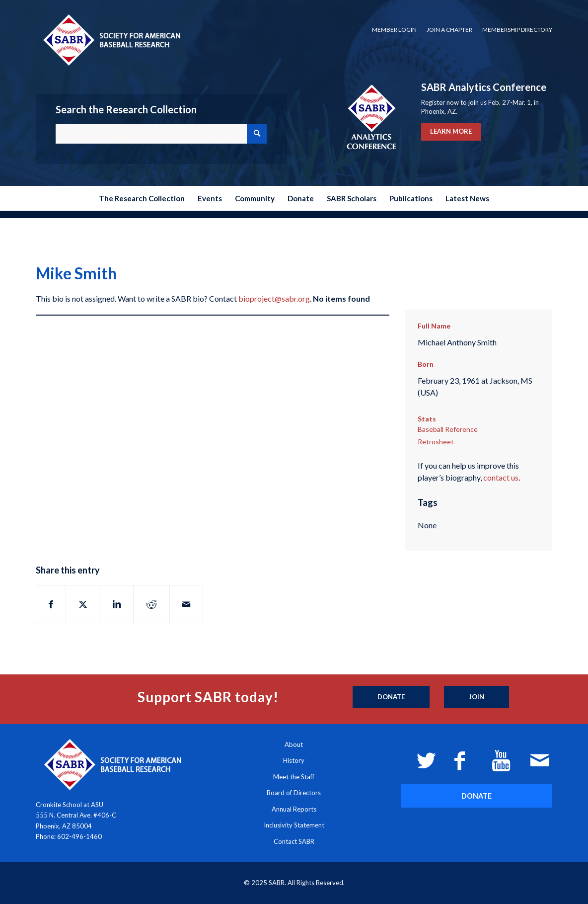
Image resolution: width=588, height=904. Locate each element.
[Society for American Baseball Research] (111, 40)
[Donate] (391, 697)
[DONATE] (477, 796)
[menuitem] (394, 30)
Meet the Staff (294, 777)
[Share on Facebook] (51, 604)
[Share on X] (83, 604)
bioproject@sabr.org (274, 298)
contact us (501, 477)
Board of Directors (294, 793)
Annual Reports (294, 809)
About (294, 744)
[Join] (477, 697)
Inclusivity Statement (294, 825)
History (294, 760)
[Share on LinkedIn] (117, 604)
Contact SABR (294, 841)
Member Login (394, 30)
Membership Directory (517, 30)
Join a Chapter (449, 30)
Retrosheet (436, 442)
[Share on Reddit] (151, 604)
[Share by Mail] (186, 604)
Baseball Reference (448, 429)
